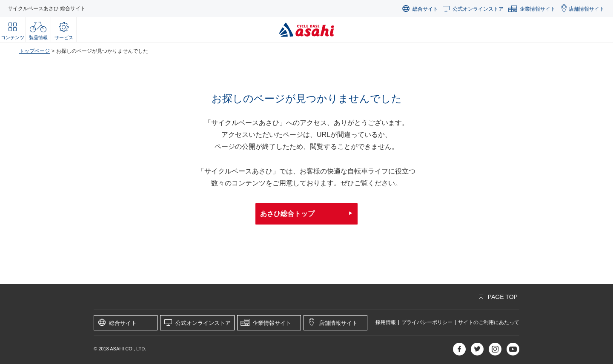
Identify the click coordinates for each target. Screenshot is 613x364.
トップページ (34, 51)
